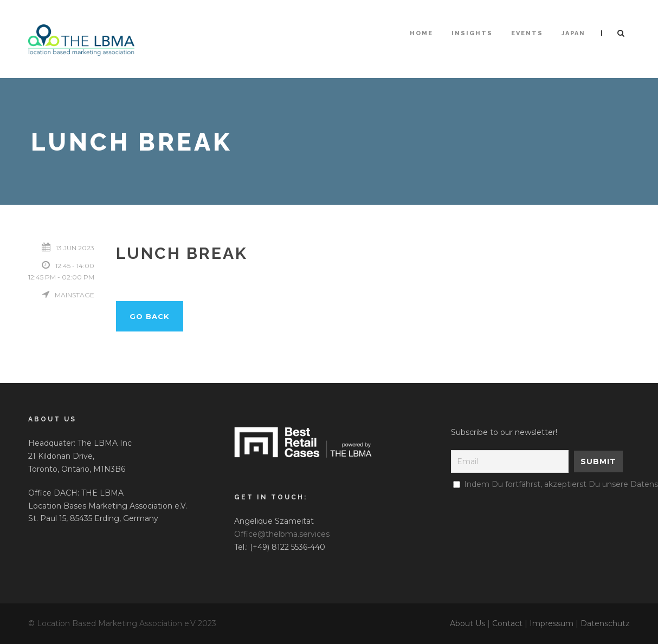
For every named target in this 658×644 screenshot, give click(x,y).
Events (527, 33)
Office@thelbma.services (282, 534)
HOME (421, 33)
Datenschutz (605, 623)
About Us (467, 623)
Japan (573, 33)
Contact (507, 623)
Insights (472, 33)
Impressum (551, 623)
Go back (150, 316)
